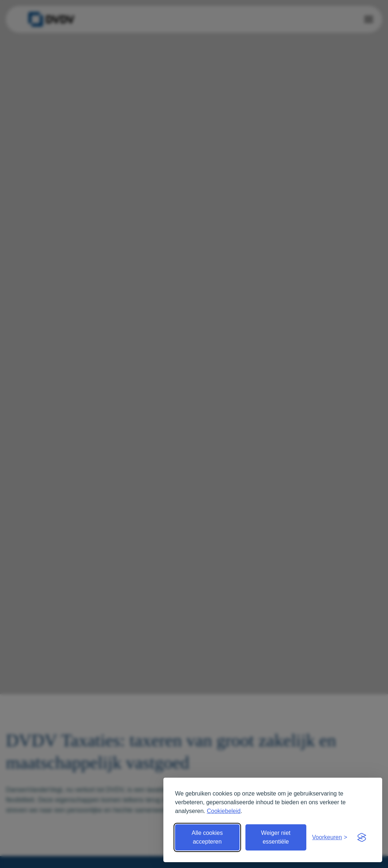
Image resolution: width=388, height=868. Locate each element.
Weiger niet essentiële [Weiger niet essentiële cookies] (276, 837)
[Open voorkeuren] (330, 837)
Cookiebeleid (224, 811)
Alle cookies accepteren (207, 837)
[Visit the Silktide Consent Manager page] (362, 837)
